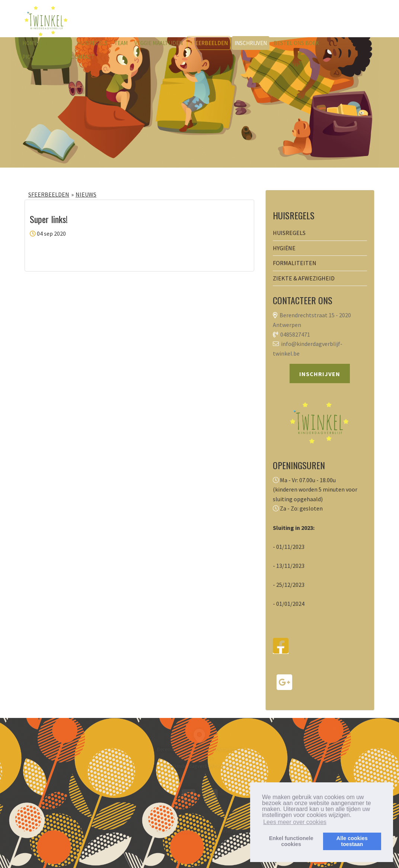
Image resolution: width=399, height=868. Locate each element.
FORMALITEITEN (295, 263)
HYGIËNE (284, 248)
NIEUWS (86, 194)
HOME (30, 43)
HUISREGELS (92, 43)
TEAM (121, 43)
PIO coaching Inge (43, 57)
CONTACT (83, 57)
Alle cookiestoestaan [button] (352, 841)
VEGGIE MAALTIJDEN (159, 43)
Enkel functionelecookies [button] (291, 841)
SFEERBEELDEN (209, 43)
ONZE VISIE (57, 43)
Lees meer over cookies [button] (295, 822)
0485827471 (295, 334)
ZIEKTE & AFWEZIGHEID (304, 278)
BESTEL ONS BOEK (296, 43)
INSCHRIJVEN (251, 43)
